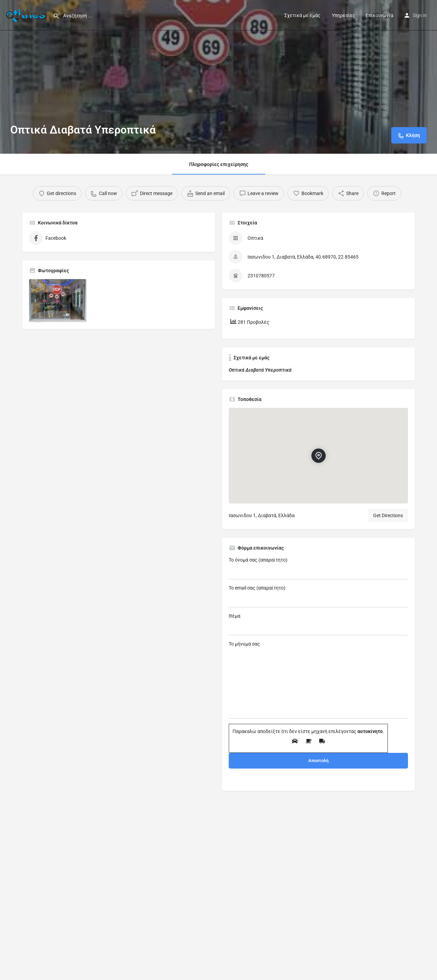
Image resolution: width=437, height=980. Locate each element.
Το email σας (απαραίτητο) (318, 596)
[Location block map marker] (319, 456)
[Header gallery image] (218, 77)
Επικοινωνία (379, 15)
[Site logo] (26, 15)
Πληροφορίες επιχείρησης (219, 164)
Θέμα (318, 624)
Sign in (420, 15)
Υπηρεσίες (343, 15)
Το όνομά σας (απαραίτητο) (318, 568)
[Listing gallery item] (58, 301)
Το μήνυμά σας (318, 680)
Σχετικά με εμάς (302, 15)
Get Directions (388, 515)
